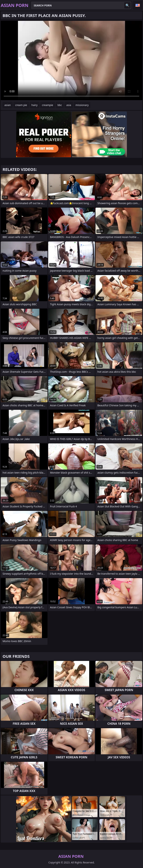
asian (8, 105)
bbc (60, 105)
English (137, 5)
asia (69, 105)
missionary (82, 105)
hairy (35, 105)
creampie (48, 105)
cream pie (21, 105)
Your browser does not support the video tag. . (71, 60)
